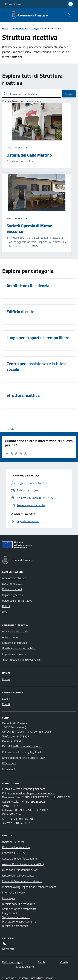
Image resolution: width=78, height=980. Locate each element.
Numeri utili (9, 769)
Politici (6, 606)
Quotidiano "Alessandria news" (20, 870)
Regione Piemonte (13, 4)
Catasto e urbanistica (15, 643)
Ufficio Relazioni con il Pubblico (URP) (24, 758)
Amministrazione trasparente (19, 909)
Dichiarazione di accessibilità (19, 904)
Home (5, 28)
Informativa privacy (13, 892)
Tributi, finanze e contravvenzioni (21, 660)
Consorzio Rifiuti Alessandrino (19, 858)
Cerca (68, 94)
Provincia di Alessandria (16, 847)
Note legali (8, 898)
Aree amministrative (14, 578)
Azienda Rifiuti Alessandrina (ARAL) (23, 864)
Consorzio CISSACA (13, 853)
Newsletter (9, 949)
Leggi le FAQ (9, 913)
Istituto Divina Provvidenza (18, 875)
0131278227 (21, 736)
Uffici (5, 612)
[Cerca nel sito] (67, 15)
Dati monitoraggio (13, 962)
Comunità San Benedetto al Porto (22, 881)
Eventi (6, 704)
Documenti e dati (12, 584)
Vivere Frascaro (20, 28)
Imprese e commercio (15, 654)
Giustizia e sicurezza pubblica (19, 648)
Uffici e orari (9, 763)
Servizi (42, 962)
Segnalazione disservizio (16, 917)
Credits (64, 962)
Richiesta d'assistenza (15, 926)
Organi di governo (12, 595)
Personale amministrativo (17, 601)
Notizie (6, 679)
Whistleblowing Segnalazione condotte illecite (29, 887)
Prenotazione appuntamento (19, 921)
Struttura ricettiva (17, 148)
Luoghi (35, 28)
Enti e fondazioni (12, 589)
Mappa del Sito (25, 967)
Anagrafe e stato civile (15, 631)
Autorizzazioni (10, 637)
